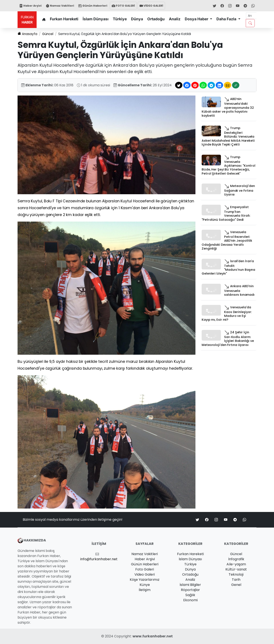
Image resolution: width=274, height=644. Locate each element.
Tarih (236, 580)
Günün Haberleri (93, 6)
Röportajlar (190, 590)
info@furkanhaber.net (99, 559)
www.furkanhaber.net (153, 636)
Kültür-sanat (236, 569)
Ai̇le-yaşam (236, 564)
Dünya (137, 19)
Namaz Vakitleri (60, 6)
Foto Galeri (145, 569)
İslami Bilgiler (190, 585)
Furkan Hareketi (64, 19)
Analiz (175, 19)
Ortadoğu (156, 19)
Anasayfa (28, 34)
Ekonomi (190, 600)
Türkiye (120, 19)
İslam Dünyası (96, 19)
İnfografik (236, 559)
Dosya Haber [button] (197, 19)
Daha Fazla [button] (227, 19)
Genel (236, 585)
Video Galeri (145, 574)
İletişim (145, 590)
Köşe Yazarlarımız (145, 580)
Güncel (49, 34)
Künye (145, 585)
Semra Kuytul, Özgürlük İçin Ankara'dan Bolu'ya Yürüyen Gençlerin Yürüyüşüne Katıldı (130, 34)
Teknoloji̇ (236, 574)
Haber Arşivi (30, 6)
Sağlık (190, 595)
